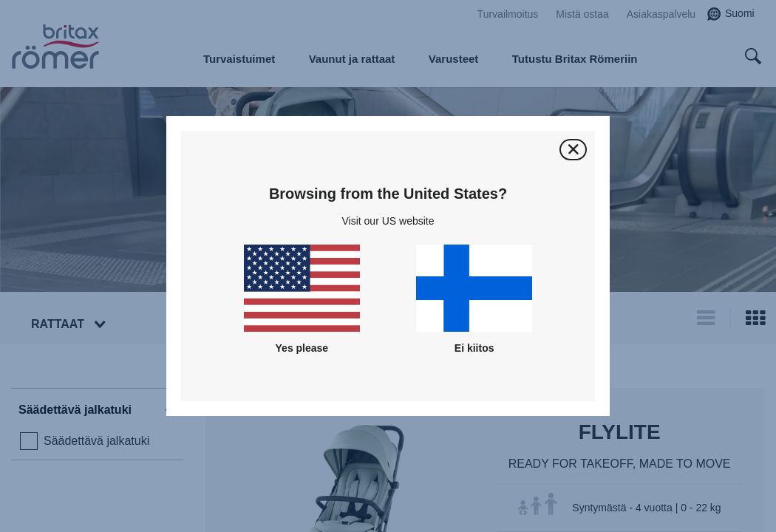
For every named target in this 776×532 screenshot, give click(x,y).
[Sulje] (573, 150)
